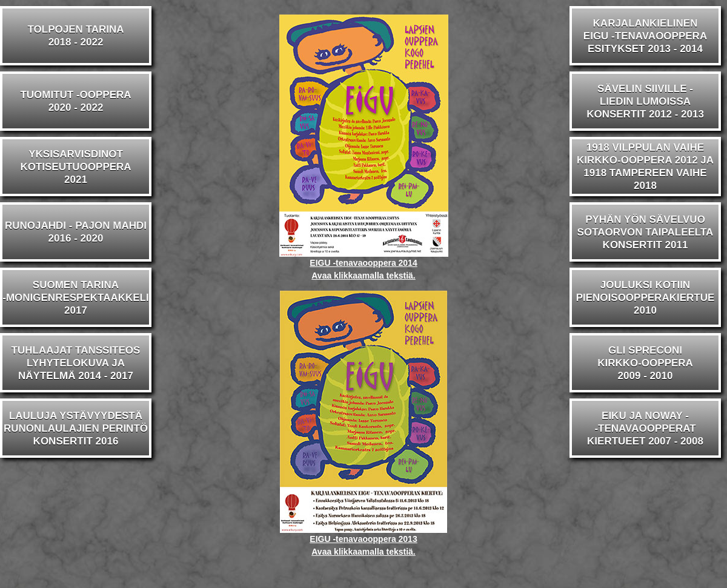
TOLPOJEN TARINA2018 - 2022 (76, 36)
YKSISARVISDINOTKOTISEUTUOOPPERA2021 (75, 167)
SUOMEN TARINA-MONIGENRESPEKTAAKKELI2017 (75, 298)
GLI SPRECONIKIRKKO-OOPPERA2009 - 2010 (645, 363)
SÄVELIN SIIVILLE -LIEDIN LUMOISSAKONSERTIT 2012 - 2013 (645, 101)
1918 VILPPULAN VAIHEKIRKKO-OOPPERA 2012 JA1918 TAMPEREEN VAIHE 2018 (645, 167)
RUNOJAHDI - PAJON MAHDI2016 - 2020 (76, 232)
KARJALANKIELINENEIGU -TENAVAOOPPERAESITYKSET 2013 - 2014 (645, 36)
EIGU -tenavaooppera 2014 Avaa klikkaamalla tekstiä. (364, 265)
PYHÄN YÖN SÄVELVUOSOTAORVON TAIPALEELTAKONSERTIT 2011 (646, 232)
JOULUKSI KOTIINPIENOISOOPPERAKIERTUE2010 (646, 298)
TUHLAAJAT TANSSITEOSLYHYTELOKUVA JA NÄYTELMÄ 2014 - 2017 (76, 363)
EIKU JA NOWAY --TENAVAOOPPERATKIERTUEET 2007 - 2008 (645, 428)
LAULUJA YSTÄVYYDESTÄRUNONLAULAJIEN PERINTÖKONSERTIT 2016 (76, 428)
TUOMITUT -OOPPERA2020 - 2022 (75, 101)
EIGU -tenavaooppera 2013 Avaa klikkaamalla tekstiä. (363, 541)
